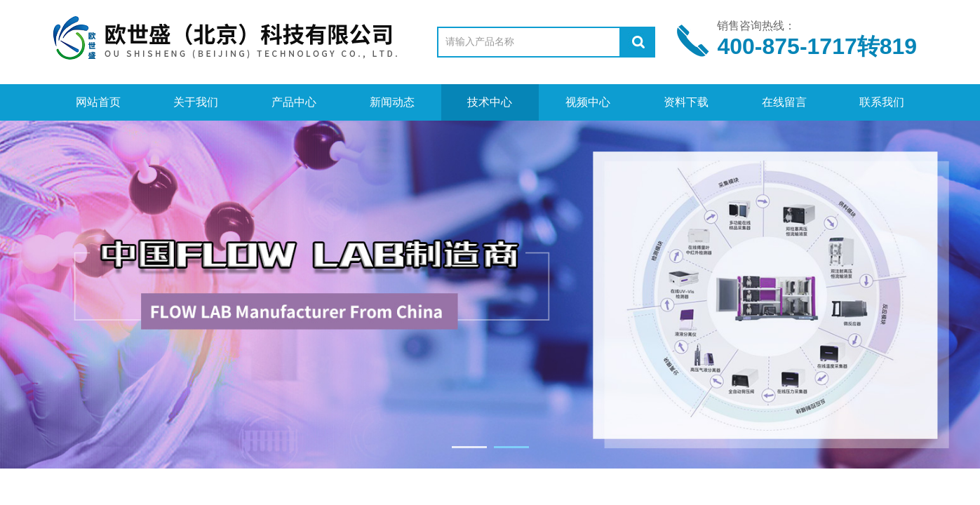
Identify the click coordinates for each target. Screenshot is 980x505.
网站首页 (98, 102)
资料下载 (686, 102)
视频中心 (588, 102)
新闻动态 (392, 102)
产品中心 (294, 102)
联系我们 (882, 102)
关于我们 (196, 102)
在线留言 (784, 102)
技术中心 (490, 102)
